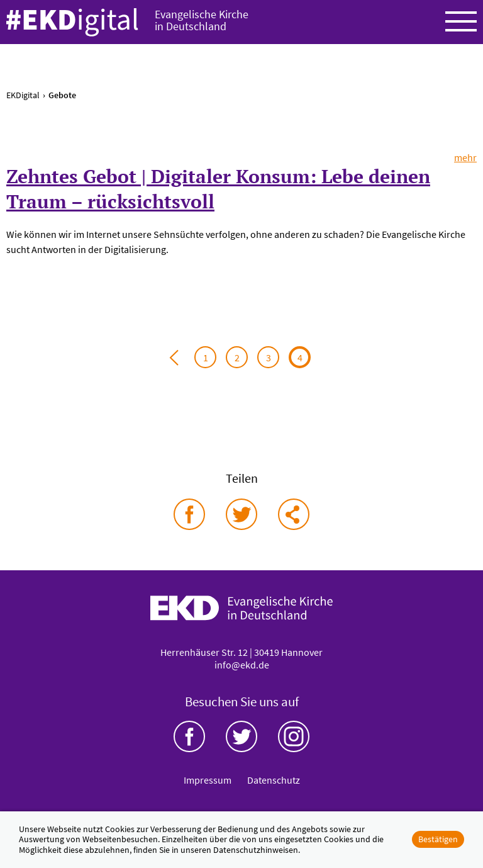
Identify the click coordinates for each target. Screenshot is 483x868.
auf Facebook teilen (189, 514)
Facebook (189, 736)
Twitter (241, 736)
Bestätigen (438, 839)
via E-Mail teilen (294, 514)
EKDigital (23, 95)
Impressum (208, 780)
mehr (465, 157)
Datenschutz (274, 780)
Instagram (294, 736)
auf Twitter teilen (241, 514)
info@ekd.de (242, 665)
